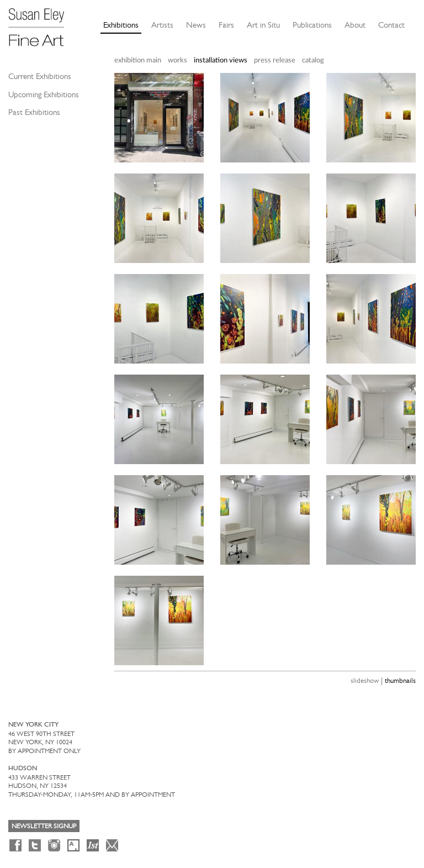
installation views (221, 61)
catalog (313, 61)
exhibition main (138, 61)
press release (275, 61)
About (355, 25)
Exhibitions (121, 25)
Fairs (226, 25)
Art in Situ (263, 25)
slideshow (365, 680)
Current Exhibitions (40, 76)
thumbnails (400, 680)
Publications (312, 25)
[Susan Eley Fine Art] (41, 23)
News (196, 25)
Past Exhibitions (34, 112)
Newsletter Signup (44, 826)
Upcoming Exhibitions (44, 94)
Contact (391, 25)
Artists (162, 25)
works (177, 61)
